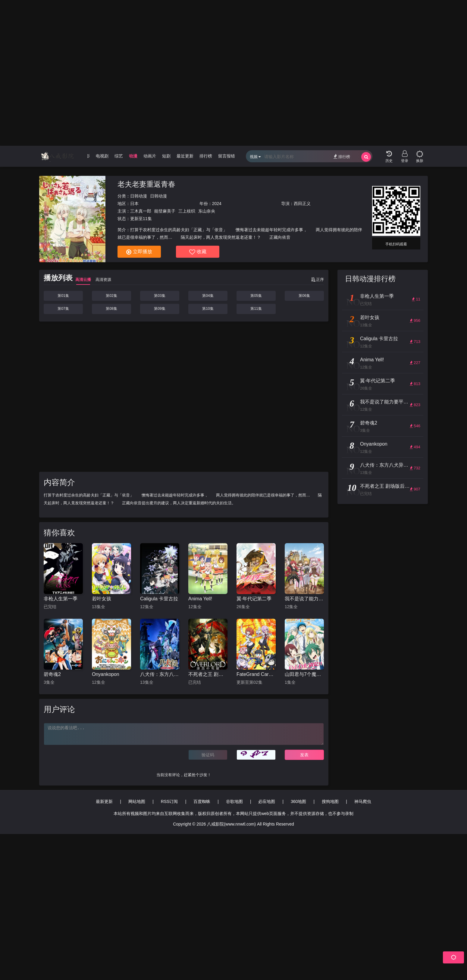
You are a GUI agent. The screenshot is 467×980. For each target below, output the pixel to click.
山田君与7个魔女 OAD (304, 674)
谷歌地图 (234, 801)
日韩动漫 (139, 196)
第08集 (111, 309)
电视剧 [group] (102, 156)
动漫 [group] (133, 156)
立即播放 (139, 252)
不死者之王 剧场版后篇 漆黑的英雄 (208, 674)
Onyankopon (106, 674)
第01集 (63, 296)
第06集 (304, 296)
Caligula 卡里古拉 (159, 599)
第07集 (63, 309)
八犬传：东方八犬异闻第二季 (160, 674)
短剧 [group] (166, 156)
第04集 (208, 296)
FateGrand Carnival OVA (256, 674)
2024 (217, 204)
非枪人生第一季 (61, 599)
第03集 (160, 296)
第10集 (208, 309)
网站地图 (137, 801)
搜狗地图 (330, 801)
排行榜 (342, 156)
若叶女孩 (102, 599)
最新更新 (104, 801)
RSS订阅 (169, 801)
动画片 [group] (150, 156)
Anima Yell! (200, 599)
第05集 (256, 296)
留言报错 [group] (227, 156)
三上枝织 (187, 211)
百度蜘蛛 (202, 801)
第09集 (160, 309)
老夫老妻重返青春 (146, 184)
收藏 (198, 252)
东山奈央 (207, 211)
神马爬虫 (363, 801)
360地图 (298, 801)
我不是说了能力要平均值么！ (304, 599)
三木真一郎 (141, 211)
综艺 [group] (119, 156)
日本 (134, 204)
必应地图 (267, 801)
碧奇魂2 (52, 674)
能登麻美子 (165, 211)
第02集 (111, 296)
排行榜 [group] (206, 156)
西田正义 (302, 204)
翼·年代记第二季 (254, 599)
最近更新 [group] (185, 156)
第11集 (256, 309)
